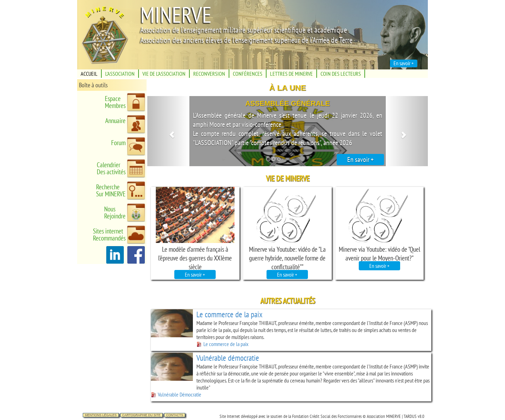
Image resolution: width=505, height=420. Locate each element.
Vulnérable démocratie (228, 358)
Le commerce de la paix (229, 314)
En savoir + (360, 160)
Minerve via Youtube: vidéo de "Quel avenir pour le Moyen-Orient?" (379, 253)
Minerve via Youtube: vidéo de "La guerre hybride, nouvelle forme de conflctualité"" (287, 258)
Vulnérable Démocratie (176, 394)
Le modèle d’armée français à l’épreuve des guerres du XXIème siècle (195, 258)
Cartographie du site (142, 415)
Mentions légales (101, 415)
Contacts (175, 415)
